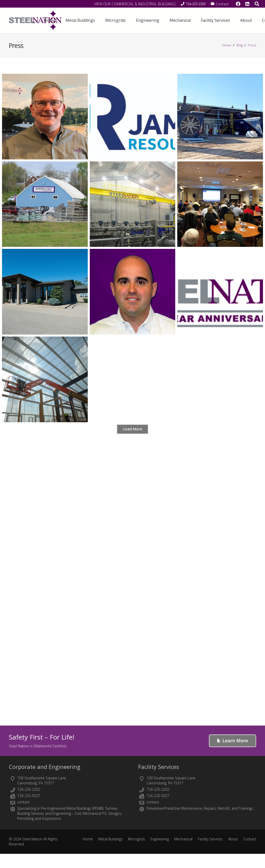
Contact (250, 839)
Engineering (62, 813)
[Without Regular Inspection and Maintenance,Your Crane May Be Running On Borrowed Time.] (133, 204)
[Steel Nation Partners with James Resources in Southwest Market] (133, 117)
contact (23, 802)
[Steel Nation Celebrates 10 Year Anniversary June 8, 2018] (220, 292)
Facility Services (159, 767)
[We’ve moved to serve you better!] (45, 292)
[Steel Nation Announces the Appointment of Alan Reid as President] (45, 117)
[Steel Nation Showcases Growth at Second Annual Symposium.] (220, 204)
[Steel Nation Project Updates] (220, 117)
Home (88, 839)
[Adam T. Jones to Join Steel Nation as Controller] (133, 292)
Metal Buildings (110, 839)
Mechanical (183, 839)
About (233, 839)
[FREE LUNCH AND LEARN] (45, 204)
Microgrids (137, 839)
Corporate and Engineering (45, 767)
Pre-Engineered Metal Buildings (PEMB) (72, 808)
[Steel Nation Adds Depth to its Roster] (45, 379)
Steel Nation (32, 839)
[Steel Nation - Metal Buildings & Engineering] (35, 20)
